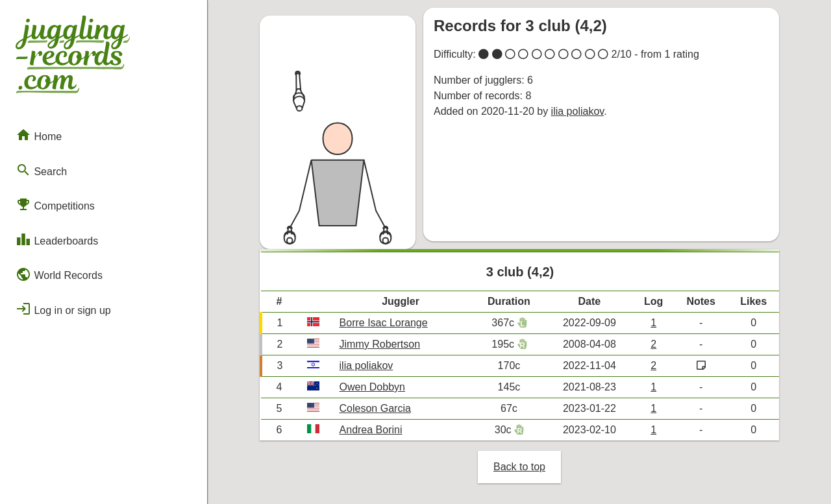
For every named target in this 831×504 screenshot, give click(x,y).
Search (41, 170)
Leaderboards (57, 239)
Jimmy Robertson (380, 344)
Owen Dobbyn (372, 387)
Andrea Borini (371, 430)
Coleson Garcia (375, 408)
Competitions (55, 204)
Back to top (519, 467)
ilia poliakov (578, 111)
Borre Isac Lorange (384, 323)
